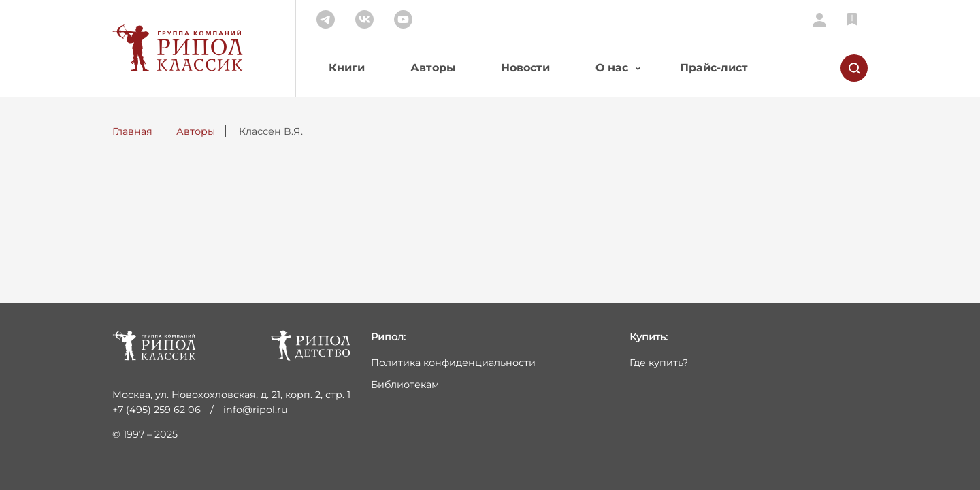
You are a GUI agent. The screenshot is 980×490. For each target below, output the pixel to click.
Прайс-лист (714, 68)
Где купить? (659, 363)
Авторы (433, 68)
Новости (525, 68)
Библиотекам (405, 385)
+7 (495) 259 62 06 (157, 410)
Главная (132, 131)
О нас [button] (612, 68)
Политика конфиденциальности (453, 363)
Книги (347, 68)
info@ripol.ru (256, 410)
